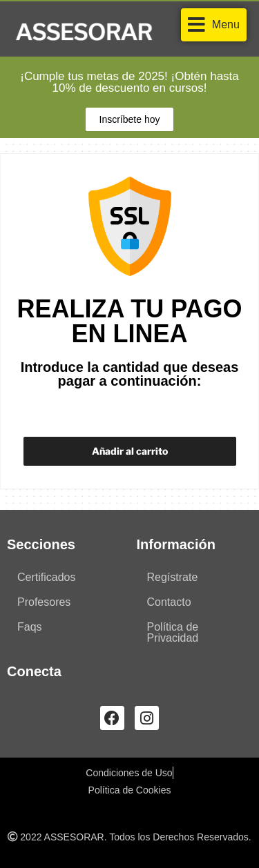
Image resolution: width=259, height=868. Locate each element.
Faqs (30, 627)
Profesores (44, 602)
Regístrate (173, 577)
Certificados (46, 577)
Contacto (169, 602)
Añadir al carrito (130, 451)
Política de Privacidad (173, 632)
